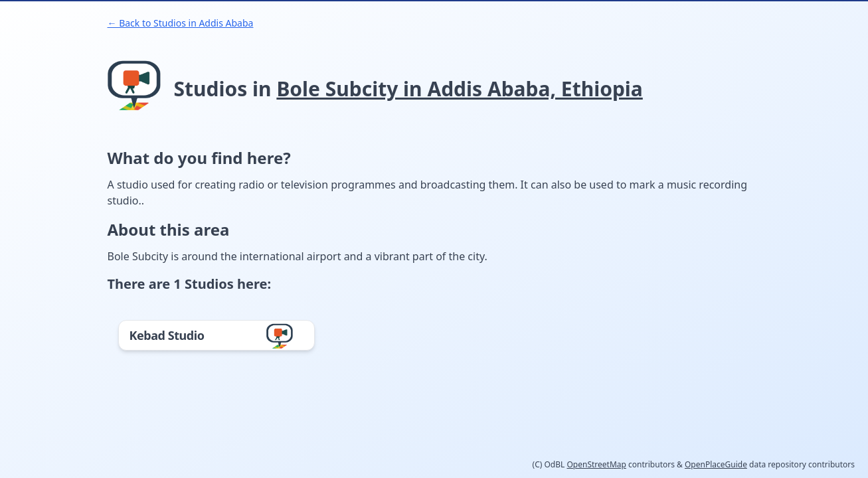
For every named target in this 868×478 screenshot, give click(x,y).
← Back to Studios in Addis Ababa (181, 23)
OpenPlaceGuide (716, 464)
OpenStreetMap (596, 464)
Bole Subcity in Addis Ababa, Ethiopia (459, 89)
